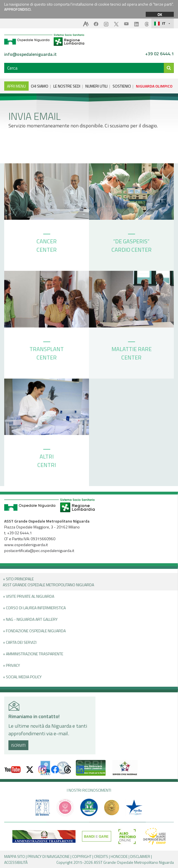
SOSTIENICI (122, 86)
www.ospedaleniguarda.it (26, 545)
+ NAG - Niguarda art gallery (30, 619)
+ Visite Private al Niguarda (28, 596)
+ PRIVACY (11, 665)
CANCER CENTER (47, 244)
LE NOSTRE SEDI (67, 86)
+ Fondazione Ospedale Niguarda (34, 631)
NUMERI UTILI (96, 86)
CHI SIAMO (40, 86)
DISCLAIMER (140, 856)
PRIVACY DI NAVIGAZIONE (49, 856)
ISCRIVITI (18, 745)
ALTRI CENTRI (47, 459)
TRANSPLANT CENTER (47, 352)
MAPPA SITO (15, 856)
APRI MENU (16, 86)
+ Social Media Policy (22, 677)
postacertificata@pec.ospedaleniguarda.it (39, 550)
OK (160, 14)
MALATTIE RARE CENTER (132, 352)
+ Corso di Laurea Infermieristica (34, 608)
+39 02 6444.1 (159, 54)
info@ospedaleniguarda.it (30, 54)
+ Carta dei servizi (20, 642)
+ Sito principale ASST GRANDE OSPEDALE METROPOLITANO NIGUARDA (48, 582)
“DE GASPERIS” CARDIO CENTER (132, 244)
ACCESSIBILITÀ (16, 862)
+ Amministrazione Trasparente (33, 654)
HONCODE (119, 856)
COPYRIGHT (82, 856)
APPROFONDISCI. (18, 9)
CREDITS (101, 856)
